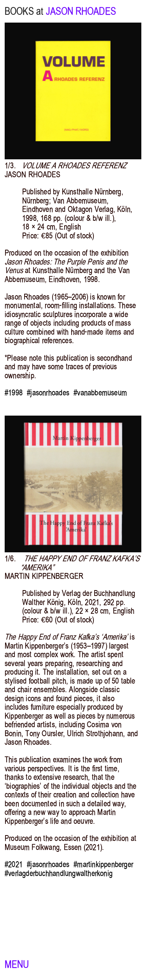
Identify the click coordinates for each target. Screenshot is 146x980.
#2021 (14, 864)
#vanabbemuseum (100, 393)
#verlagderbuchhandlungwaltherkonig (59, 873)
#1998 (14, 393)
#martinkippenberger (103, 864)
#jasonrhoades (48, 393)
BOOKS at (24, 11)
